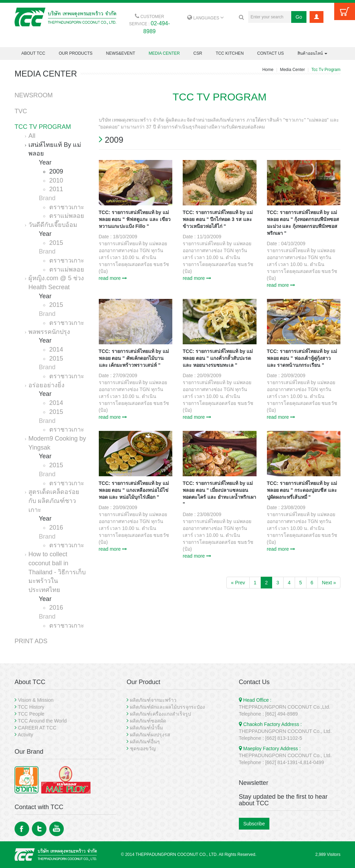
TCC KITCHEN (230, 53)
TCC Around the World (42, 721)
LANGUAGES (205, 18)
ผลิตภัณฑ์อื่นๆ (145, 742)
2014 (56, 349)
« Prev (238, 583)
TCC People (31, 714)
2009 (56, 171)
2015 (56, 243)
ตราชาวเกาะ (67, 207)
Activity (25, 735)
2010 (56, 180)
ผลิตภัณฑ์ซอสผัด (148, 721)
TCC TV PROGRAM (43, 127)
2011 (56, 189)
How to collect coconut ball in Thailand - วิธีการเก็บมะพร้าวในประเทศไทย (57, 572)
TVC (21, 111)
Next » (329, 583)
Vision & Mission (36, 700)
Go (299, 17)
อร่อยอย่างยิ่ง (46, 385)
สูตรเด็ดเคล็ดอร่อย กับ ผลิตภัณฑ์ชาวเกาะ (54, 501)
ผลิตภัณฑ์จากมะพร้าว (153, 700)
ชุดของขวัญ (143, 749)
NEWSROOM (34, 95)
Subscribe (254, 824)
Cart (345, 11)
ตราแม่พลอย (67, 216)
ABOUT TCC (33, 53)
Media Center (292, 70)
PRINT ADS (31, 641)
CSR (198, 53)
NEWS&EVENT (121, 53)
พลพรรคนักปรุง (49, 332)
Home (268, 70)
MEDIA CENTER (164, 53)
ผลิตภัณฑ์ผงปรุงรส (150, 735)
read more (113, 278)
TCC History (31, 707)
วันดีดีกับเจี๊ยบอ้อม (53, 225)
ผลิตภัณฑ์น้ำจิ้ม (146, 728)
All (32, 136)
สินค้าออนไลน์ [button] (312, 53)
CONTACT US (271, 53)
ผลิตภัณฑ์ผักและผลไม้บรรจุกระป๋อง (167, 707)
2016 (56, 528)
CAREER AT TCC (37, 728)
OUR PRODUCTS (75, 53)
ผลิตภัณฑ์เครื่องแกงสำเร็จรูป (161, 714)
